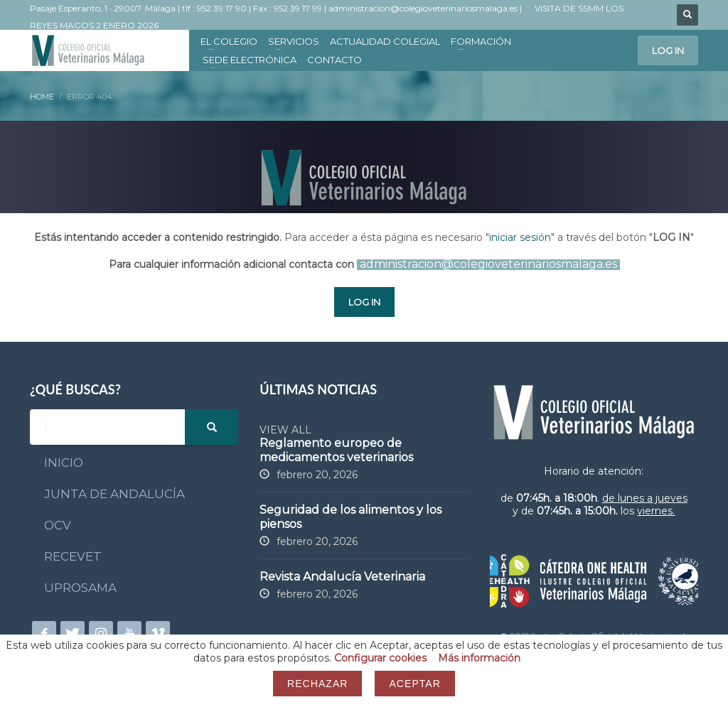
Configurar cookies (380, 658)
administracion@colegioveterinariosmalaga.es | (426, 8)
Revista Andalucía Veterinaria (342, 577)
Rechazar (317, 684)
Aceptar (414, 684)
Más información (479, 658)
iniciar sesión (520, 237)
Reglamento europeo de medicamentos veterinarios (336, 450)
